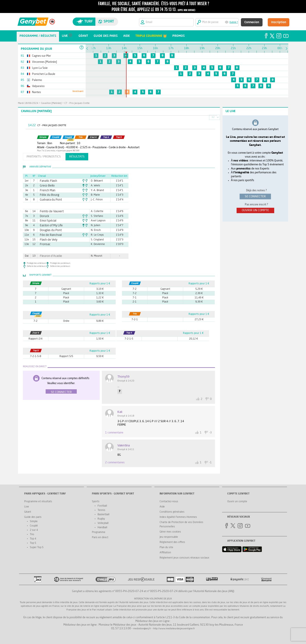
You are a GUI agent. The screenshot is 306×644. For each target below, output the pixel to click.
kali (120, 412)
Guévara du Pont (49, 200)
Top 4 (33, 539)
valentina (124, 446)
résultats (77, 157)
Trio (32, 535)
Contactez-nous (169, 502)
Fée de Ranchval (49, 235)
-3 (210, 433)
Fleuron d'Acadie (49, 256)
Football (102, 506)
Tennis (101, 510)
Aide (162, 507)
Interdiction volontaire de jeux (153, 599)
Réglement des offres (172, 542)
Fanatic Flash (47, 181)
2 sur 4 (34, 530)
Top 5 (33, 543)
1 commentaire (114, 433)
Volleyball (103, 523)
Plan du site (166, 547)
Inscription (279, 22)
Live (27, 507)
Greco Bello (46, 186)
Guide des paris (33, 517)
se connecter (255, 196)
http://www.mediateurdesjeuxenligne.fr (174, 629)
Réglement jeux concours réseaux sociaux (184, 558)
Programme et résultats (38, 502)
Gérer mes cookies (170, 532)
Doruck (43, 216)
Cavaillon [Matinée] (51, 103)
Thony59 (123, 377)
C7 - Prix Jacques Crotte (77, 103)
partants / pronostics (44, 157)
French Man (46, 190)
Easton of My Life (49, 225)
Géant (28, 512)
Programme (99, 532)
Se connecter (61, 392)
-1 (210, 463)
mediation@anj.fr (142, 629)
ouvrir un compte (255, 210)
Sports (96, 502)
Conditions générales (172, 512)
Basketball (103, 515)
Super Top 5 (37, 547)
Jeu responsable (169, 537)
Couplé (34, 526)
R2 (213, 117)
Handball (102, 528)
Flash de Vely (47, 240)
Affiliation (165, 553)
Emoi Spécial (46, 221)
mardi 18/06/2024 (28, 103)
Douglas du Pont (49, 230)
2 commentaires (115, 463)
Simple (34, 522)
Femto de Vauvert (49, 211)
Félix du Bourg (48, 195)
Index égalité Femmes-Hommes (178, 517)
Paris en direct (100, 538)
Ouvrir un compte (237, 502)
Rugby (101, 519)
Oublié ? (234, 22)
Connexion (252, 22)
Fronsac (44, 244)
